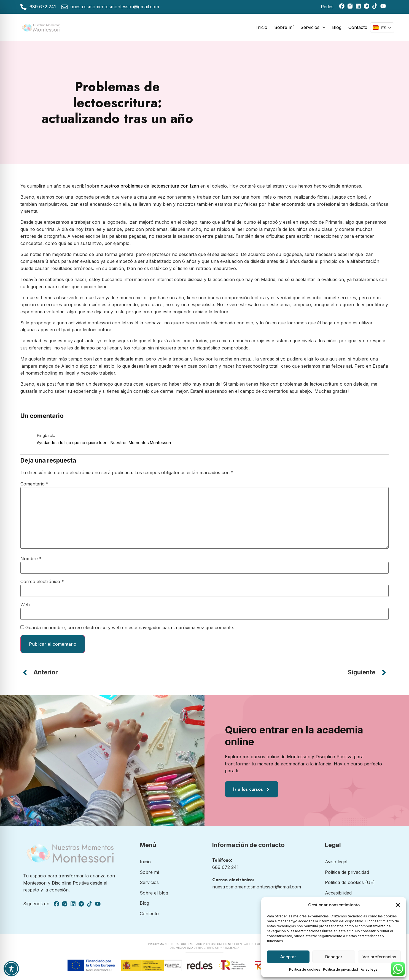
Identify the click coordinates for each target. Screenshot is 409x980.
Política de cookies (305, 969)
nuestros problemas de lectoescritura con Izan (150, 186)
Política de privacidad (341, 969)
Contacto (358, 27)
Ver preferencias (379, 957)
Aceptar (288, 957)
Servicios (313, 27)
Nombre (31, 559)
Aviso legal (370, 969)
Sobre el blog (154, 893)
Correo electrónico (42, 581)
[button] (398, 905)
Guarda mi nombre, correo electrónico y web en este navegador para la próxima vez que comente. (130, 627)
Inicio (262, 27)
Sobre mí (284, 27)
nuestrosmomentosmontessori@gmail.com (257, 887)
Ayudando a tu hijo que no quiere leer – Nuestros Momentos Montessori (104, 443)
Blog (337, 27)
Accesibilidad (338, 893)
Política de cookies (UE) (350, 882)
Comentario (34, 484)
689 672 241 (225, 867)
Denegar (334, 957)
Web (25, 605)
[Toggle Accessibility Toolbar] (11, 969)
